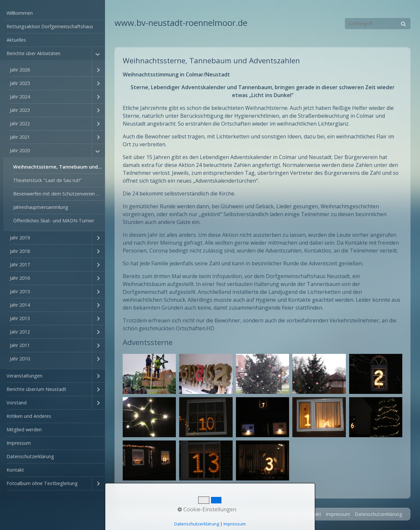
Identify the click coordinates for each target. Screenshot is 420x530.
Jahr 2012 (20, 332)
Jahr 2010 (20, 359)
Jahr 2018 (20, 251)
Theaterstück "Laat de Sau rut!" (47, 180)
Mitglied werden (24, 429)
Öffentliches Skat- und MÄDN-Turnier (54, 221)
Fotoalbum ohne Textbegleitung (42, 483)
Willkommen (20, 13)
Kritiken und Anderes (29, 416)
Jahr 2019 (20, 238)
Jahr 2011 (20, 345)
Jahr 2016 (20, 278)
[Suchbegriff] (378, 24)
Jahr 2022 (20, 123)
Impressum (19, 443)
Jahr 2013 (20, 318)
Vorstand (17, 403)
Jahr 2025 (20, 83)
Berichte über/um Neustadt (36, 389)
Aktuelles (16, 40)
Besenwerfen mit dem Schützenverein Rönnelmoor (59, 194)
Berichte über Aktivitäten (33, 53)
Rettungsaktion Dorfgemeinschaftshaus (50, 26)
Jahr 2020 (20, 150)
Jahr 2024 (20, 97)
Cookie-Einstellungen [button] (207, 509)
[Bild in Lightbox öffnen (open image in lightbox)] (149, 374)
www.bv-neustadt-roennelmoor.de (181, 23)
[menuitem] (52, 13)
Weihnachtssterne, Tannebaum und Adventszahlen (59, 167)
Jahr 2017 (20, 265)
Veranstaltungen (24, 376)
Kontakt (15, 470)
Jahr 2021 (20, 137)
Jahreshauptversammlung (41, 207)
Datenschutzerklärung (30, 456)
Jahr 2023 (20, 110)
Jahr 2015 (20, 291)
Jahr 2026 (20, 70)
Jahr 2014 (20, 305)
